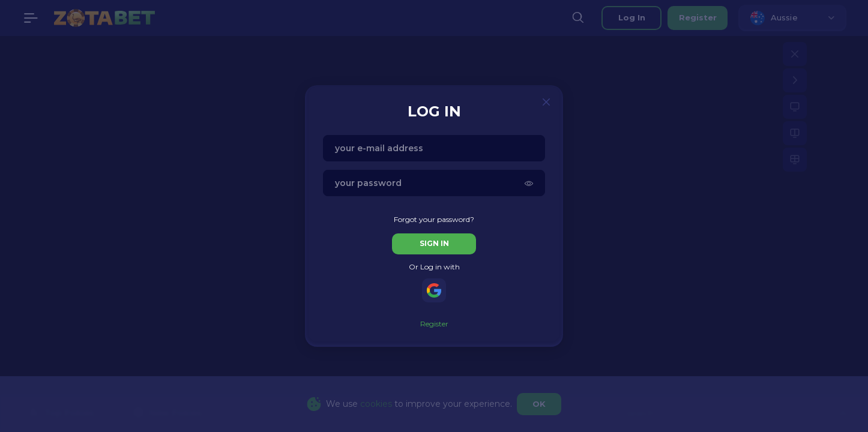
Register (434, 324)
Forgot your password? (434, 219)
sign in (434, 243)
